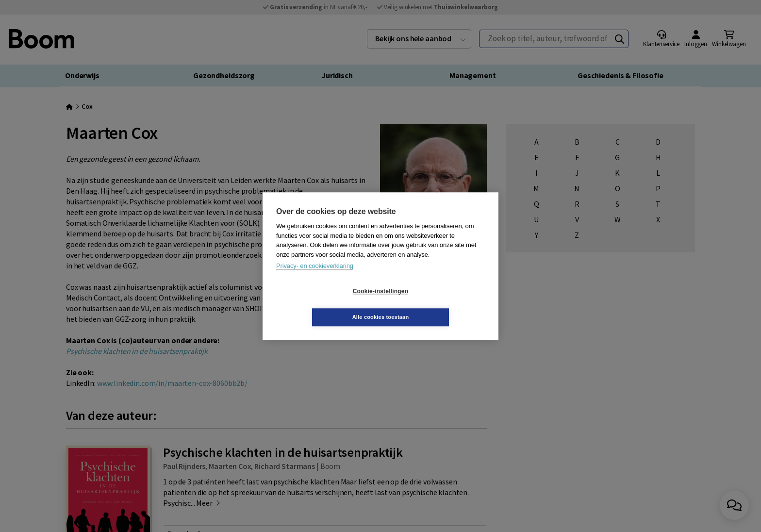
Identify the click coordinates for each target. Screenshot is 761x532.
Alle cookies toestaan (438, 304)
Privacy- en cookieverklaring (315, 279)
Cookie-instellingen (323, 304)
